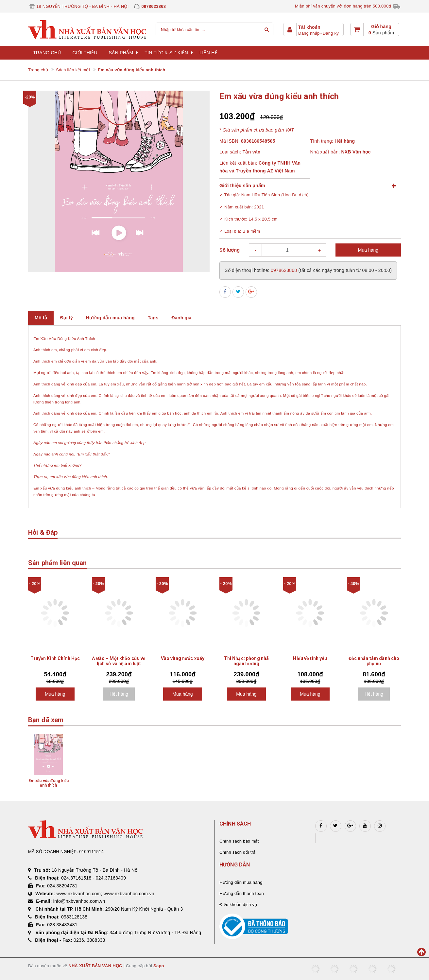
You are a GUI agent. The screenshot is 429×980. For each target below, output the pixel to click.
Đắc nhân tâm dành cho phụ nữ (374, 661)
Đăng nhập (309, 33)
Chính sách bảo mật (239, 841)
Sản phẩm (123, 53)
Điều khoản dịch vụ (238, 905)
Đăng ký (331, 33)
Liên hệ (208, 53)
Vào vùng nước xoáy (183, 658)
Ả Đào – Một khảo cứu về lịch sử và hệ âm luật (119, 661)
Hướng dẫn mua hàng (241, 882)
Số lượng (230, 250)
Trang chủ (47, 53)
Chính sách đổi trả (237, 852)
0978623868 (154, 6)
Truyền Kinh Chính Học (55, 658)
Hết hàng (119, 694)
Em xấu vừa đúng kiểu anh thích (49, 783)
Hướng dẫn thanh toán (242, 893)
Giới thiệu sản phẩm (242, 186)
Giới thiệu (85, 53)
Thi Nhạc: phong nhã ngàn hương (247, 661)
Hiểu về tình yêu (310, 658)
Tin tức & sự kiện (169, 53)
